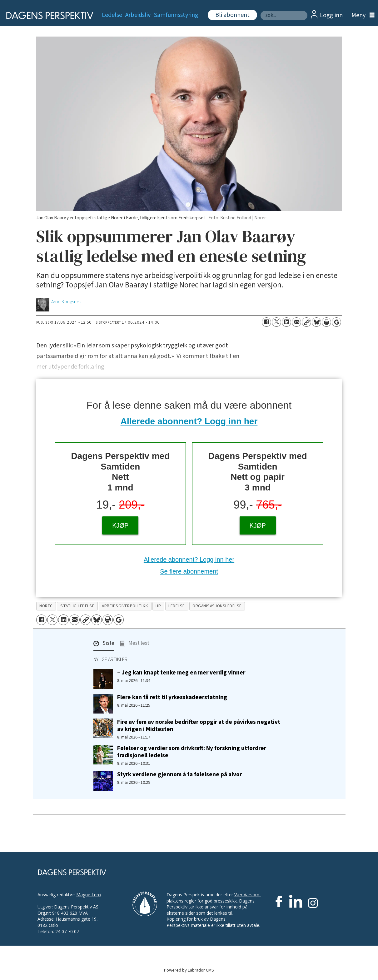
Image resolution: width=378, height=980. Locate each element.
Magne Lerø (89, 895)
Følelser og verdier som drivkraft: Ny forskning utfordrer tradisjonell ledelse (192, 752)
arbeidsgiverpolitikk (125, 606)
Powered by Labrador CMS (189, 970)
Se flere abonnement (189, 571)
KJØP (120, 525)
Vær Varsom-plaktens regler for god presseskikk (214, 898)
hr (158, 606)
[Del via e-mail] (296, 322)
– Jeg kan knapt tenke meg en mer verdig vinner (181, 673)
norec (46, 606)
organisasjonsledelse (217, 606)
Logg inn (331, 15)
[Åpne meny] (361, 15)
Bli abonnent (232, 15)
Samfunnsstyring (176, 15)
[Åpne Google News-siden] (336, 322)
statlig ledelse (77, 606)
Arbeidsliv (138, 15)
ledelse (177, 606)
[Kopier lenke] (306, 322)
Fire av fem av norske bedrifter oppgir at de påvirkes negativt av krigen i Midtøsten (199, 726)
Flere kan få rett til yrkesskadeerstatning (172, 697)
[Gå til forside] (48, 15)
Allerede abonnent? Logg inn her (189, 421)
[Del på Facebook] (266, 322)
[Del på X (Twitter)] (276, 322)
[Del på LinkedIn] (286, 322)
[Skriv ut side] (326, 322)
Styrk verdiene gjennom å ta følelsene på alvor (179, 774)
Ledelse (112, 15)
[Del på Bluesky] (316, 322)
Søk (260, 11)
